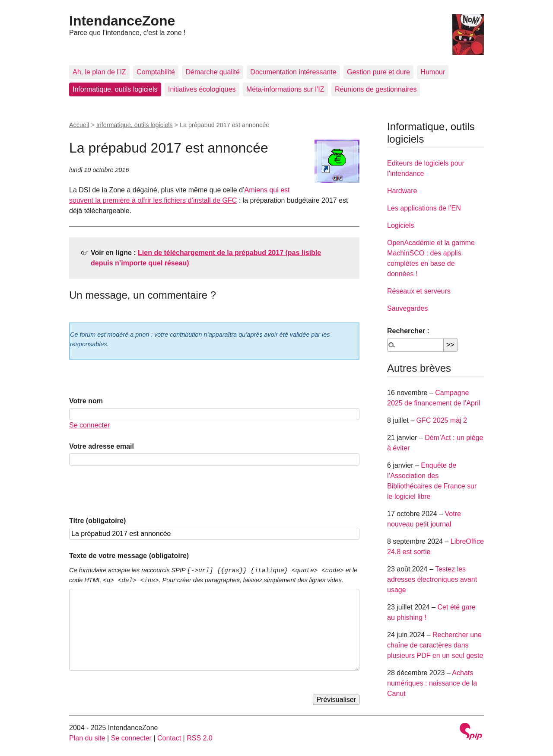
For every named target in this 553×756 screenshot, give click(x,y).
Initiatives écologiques (202, 89)
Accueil (79, 125)
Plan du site (87, 738)
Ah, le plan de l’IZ (99, 72)
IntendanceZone (122, 21)
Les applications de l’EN (424, 208)
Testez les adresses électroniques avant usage (432, 579)
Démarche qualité (212, 72)
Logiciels (400, 225)
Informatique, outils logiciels (115, 89)
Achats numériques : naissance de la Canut (432, 683)
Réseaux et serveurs (419, 291)
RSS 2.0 (200, 738)
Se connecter (89, 425)
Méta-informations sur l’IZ (285, 89)
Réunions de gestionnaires (376, 89)
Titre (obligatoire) (97, 521)
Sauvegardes (407, 308)
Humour (433, 72)
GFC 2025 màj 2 (442, 420)
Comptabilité (156, 72)
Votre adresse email (102, 446)
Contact (169, 738)
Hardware (402, 191)
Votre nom (86, 401)
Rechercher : (408, 331)
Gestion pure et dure (378, 72)
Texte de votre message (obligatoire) (129, 556)
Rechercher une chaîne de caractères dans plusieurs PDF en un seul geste (435, 645)
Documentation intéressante (293, 72)
